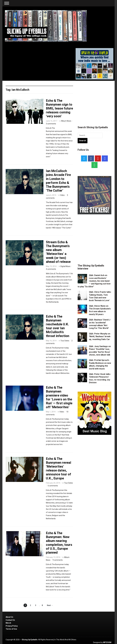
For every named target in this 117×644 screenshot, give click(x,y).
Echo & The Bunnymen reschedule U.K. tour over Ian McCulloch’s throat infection (58, 326)
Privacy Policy (12, 626)
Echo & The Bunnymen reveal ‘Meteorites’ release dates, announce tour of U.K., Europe (58, 468)
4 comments (51, 269)
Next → (50, 605)
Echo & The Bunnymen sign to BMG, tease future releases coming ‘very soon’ (59, 108)
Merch (8, 623)
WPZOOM (107, 642)
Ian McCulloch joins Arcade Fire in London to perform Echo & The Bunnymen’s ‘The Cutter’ (58, 181)
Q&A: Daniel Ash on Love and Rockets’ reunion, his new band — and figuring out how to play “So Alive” (94, 281)
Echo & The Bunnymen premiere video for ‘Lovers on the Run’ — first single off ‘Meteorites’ (59, 397)
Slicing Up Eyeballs (30, 640)
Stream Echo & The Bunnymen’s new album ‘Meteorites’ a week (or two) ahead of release (58, 252)
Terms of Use (11, 629)
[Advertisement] (96, 100)
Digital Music (65, 266)
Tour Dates (65, 341)
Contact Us (10, 620)
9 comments (58, 560)
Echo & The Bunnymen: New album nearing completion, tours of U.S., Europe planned (59, 543)
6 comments (53, 486)
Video (62, 195)
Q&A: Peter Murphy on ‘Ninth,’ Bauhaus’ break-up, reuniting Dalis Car (100, 337)
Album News (66, 121)
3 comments (51, 124)
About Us (9, 617)
